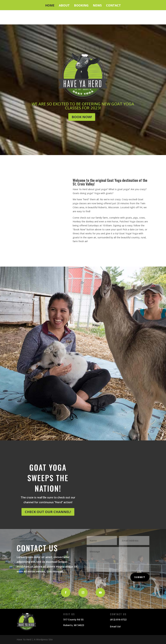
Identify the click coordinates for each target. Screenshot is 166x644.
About (64, 6)
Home (50, 6)
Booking (81, 6)
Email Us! (115, 626)
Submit (140, 577)
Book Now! (82, 117)
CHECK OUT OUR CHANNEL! (48, 512)
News (97, 6)
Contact (113, 6)
